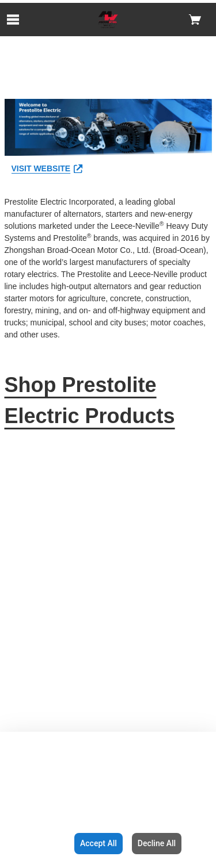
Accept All (98, 843)
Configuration (35, 843)
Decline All (157, 843)
